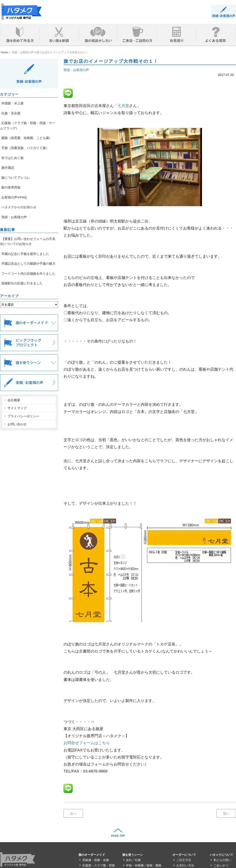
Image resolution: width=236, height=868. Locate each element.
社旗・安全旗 (11, 113)
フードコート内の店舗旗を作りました (28, 274)
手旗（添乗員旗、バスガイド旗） (25, 148)
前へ (226, 814)
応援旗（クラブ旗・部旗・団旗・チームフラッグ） (28, 125)
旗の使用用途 (11, 187)
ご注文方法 (182, 860)
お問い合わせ (15, 424)
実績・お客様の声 (76, 70)
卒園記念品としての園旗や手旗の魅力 (28, 264)
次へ (73, 814)
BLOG (224, 12)
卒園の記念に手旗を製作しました (25, 254)
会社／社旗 (132, 860)
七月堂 (123, 106)
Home (4, 52)
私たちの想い (220, 860)
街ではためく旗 (12, 158)
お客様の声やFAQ (14, 197)
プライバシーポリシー (21, 416)
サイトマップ (15, 408)
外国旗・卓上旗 (12, 103)
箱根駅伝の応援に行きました (22, 283)
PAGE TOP (118, 836)
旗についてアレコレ (16, 178)
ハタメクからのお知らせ (19, 207)
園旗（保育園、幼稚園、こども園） (27, 138)
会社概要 (12, 400)
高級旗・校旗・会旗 (94, 860)
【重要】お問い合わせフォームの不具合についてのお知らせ (28, 241)
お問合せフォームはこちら (87, 743)
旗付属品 (8, 168)
